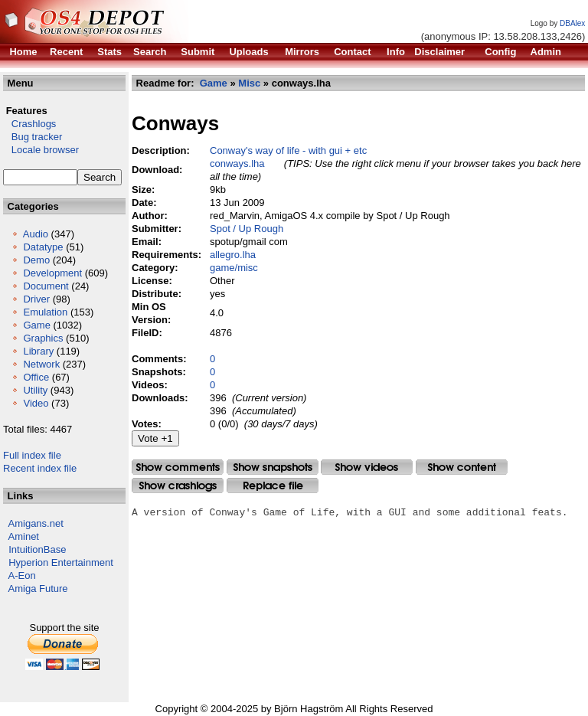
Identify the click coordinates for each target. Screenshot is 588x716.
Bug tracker (33, 137)
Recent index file (40, 468)
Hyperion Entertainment (61, 562)
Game (36, 325)
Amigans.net (36, 523)
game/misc (234, 268)
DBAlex (572, 23)
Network (41, 364)
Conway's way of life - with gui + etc (288, 150)
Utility (35, 390)
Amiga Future (38, 588)
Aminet (24, 536)
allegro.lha (233, 255)
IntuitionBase (37, 549)
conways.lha (237, 163)
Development (52, 273)
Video (36, 403)
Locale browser (41, 150)
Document (46, 286)
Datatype (43, 247)
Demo (36, 260)
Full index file (32, 455)
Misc (249, 83)
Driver (36, 299)
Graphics (43, 338)
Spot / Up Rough (247, 229)
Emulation (45, 312)
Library (38, 351)
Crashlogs (29, 124)
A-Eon (22, 575)
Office (36, 377)
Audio (36, 234)
